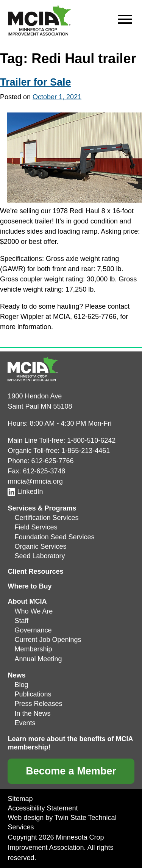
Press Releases (38, 704)
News (16, 675)
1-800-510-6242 (91, 440)
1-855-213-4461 (86, 451)
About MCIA (27, 601)
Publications (33, 694)
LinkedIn (25, 492)
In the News (32, 713)
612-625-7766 (53, 461)
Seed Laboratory (40, 556)
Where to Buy (30, 586)
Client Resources (35, 571)
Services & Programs (42, 508)
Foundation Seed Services (54, 537)
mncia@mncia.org (35, 481)
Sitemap (20, 799)
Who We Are (34, 611)
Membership (33, 649)
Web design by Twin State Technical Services (62, 822)
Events (25, 723)
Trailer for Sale (36, 82)
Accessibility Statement (43, 808)
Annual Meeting (38, 659)
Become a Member (71, 771)
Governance (33, 630)
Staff (21, 621)
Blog (21, 685)
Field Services (36, 527)
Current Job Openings (48, 640)
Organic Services (40, 546)
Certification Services (46, 518)
